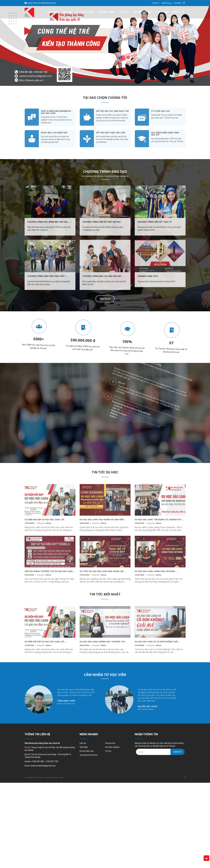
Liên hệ (155, 3)
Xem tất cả (105, 299)
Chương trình (107, 12)
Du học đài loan (86, 12)
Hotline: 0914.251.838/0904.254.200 (41, 3)
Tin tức (125, 12)
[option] (105, 46)
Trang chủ (53, 12)
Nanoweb (59, 777)
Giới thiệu (67, 12)
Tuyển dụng (166, 3)
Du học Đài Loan (87, 751)
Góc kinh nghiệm (143, 12)
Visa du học (162, 12)
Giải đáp (178, 3)
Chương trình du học (89, 755)
